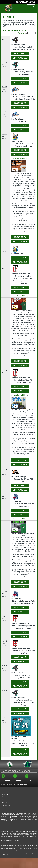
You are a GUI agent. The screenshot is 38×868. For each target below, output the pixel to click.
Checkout (4, 800)
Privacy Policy (6, 803)
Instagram (19, 780)
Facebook (7, 780)
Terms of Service (6, 805)
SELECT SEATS (20, 54)
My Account (5, 794)
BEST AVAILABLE (20, 58)
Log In (31, 6)
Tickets (4, 797)
